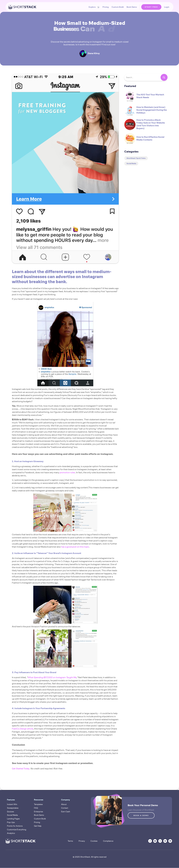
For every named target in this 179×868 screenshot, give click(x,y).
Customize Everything (17, 830)
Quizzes (10, 812)
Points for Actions (15, 826)
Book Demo (132, 7)
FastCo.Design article (23, 729)
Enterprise (38, 812)
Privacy (82, 841)
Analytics (11, 833)
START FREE (151, 7)
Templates (38, 804)
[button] (93, 7)
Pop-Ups (11, 822)
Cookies (94, 841)
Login (167, 7)
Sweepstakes (13, 808)
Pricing (106, 7)
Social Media (12, 815)
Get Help (38, 826)
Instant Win (12, 804)
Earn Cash (66, 812)
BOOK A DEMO (141, 815)
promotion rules (67, 472)
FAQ (36, 808)
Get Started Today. (21, 769)
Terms (70, 841)
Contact (65, 808)
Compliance (108, 841)
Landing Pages (13, 819)
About (64, 804)
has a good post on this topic (75, 547)
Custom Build (118, 7)
